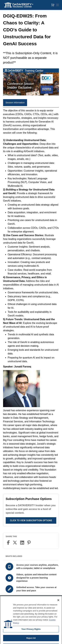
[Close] (58, 603)
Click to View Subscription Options (31, 520)
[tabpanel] (31, 299)
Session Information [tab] (15, 103)
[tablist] (31, 103)
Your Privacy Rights (31, 632)
